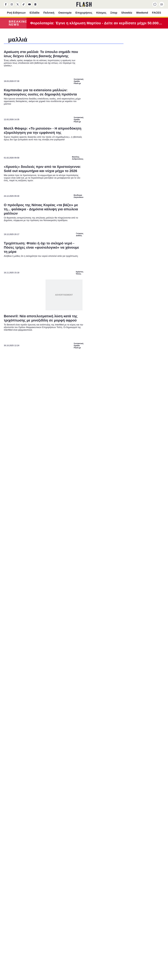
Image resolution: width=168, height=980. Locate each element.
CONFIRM (66, 536)
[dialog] (84, 490)
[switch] (115, 483)
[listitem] (84, 477)
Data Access (84, 545)
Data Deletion (70, 545)
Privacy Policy (98, 545)
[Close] (127, 435)
